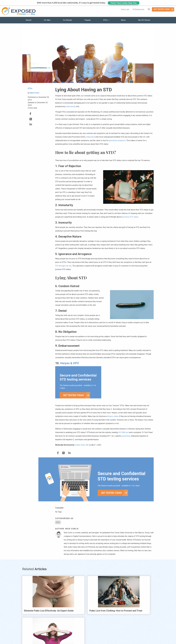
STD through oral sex (63, 266)
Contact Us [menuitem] (95, 636)
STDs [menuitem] (105, 20)
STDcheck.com (138, 9)
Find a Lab (125, 9)
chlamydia (90, 137)
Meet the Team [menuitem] (118, 636)
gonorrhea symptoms (117, 140)
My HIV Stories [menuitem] (144, 20)
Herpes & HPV (69, 363)
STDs (58, 522)
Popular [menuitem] (88, 20)
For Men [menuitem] (47, 20)
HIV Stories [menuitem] (82, 636)
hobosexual (71, 106)
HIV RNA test (123, 432)
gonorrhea (126, 436)
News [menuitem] (123, 20)
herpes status (113, 416)
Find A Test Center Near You (124, 3)
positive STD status (131, 217)
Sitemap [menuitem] (106, 636)
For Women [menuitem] (67, 20)
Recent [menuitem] (29, 20)
